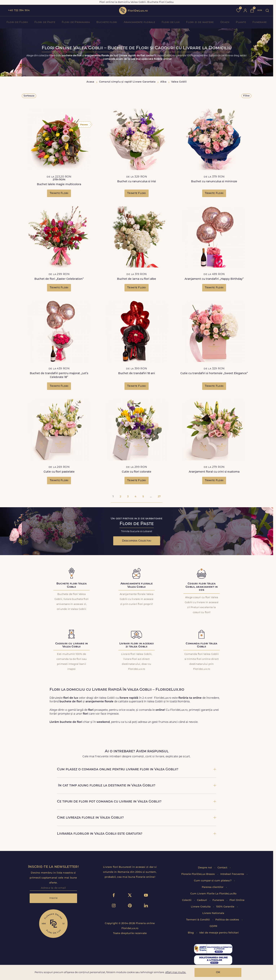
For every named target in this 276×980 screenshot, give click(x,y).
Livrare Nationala (213, 913)
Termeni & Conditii (198, 920)
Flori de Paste (45, 22)
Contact (223, 868)
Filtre (246, 96)
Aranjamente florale (139, 22)
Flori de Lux (171, 22)
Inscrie (53, 898)
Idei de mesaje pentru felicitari (219, 933)
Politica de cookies (228, 920)
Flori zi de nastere (200, 22)
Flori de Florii (17, 22)
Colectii (187, 900)
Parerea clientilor (213, 887)
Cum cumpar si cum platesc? (213, 881)
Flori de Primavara (76, 22)
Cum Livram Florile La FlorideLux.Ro (213, 894)
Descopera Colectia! (137, 541)
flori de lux (133, 11)
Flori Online (237, 900)
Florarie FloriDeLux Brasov (198, 874)
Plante (241, 22)
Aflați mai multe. (176, 972)
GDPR (213, 926)
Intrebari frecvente (233, 874)
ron (260, 10)
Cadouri (202, 900)
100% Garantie (226, 907)
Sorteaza (29, 96)
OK (218, 972)
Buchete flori (107, 22)
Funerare (260, 22)
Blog (191, 933)
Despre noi (205, 868)
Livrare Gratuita (201, 907)
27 (159, 497)
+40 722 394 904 (19, 10)
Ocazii (225, 22)
